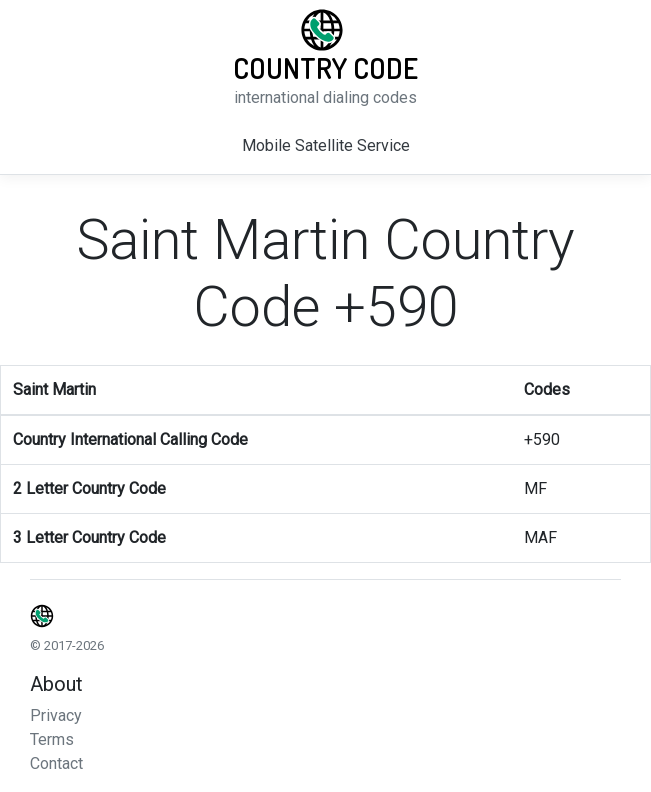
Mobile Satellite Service (326, 145)
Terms (52, 739)
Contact (56, 763)
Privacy (56, 715)
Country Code (325, 68)
